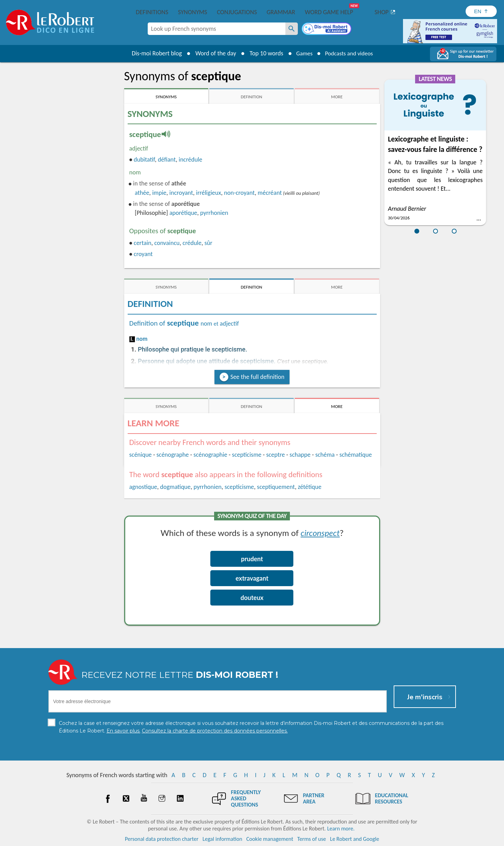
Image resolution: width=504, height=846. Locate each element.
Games (302, 53)
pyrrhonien (214, 213)
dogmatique (175, 487)
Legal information (222, 839)
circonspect (320, 533)
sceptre (275, 455)
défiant (167, 160)
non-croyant (240, 193)
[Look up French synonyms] (292, 29)
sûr (208, 243)
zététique (310, 487)
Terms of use (311, 839)
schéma (325, 455)
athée (142, 193)
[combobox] (217, 29)
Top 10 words (263, 53)
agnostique (143, 487)
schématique (356, 455)
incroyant (181, 193)
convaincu (167, 243)
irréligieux (209, 193)
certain (143, 243)
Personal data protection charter (162, 839)
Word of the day (213, 53)
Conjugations (237, 12)
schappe (300, 455)
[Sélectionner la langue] (481, 11)
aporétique (183, 213)
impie (159, 193)
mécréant (270, 193)
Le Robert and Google (355, 839)
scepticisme (247, 455)
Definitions (152, 12)
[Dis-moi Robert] (327, 29)
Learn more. (341, 829)
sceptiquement (276, 487)
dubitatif (144, 160)
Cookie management (270, 839)
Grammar (281, 12)
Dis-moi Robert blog (154, 53)
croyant (143, 254)
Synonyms (192, 12)
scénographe (172, 455)
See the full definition (257, 377)
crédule (192, 243)
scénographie (210, 455)
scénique (141, 455)
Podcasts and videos (350, 53)
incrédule (191, 160)
